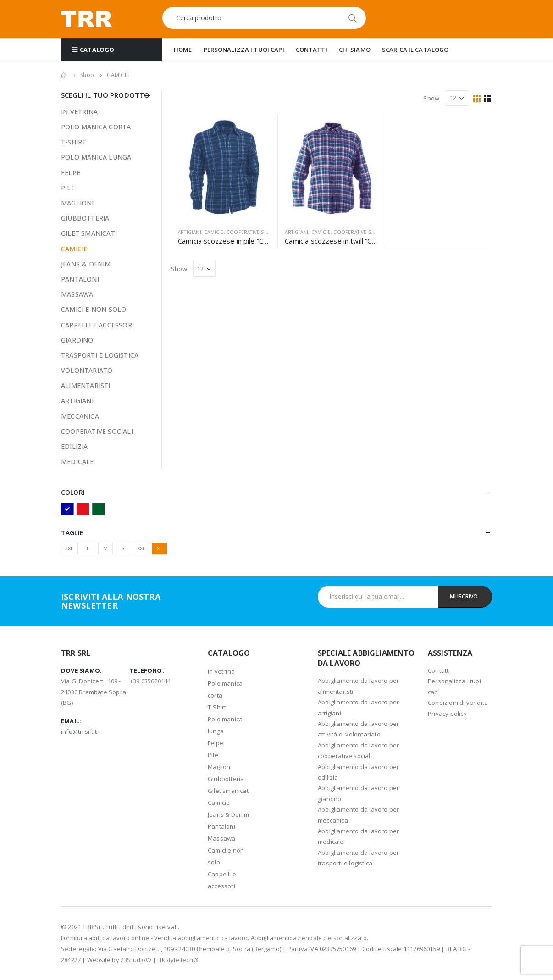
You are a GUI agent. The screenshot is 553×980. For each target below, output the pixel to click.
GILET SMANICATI (89, 233)
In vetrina (221, 671)
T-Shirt (217, 707)
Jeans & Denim (229, 814)
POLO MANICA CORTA (96, 127)
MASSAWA (77, 294)
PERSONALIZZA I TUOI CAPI (244, 50)
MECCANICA (80, 416)
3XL (69, 548)
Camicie (219, 803)
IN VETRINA (79, 112)
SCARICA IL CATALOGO (415, 50)
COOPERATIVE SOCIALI (253, 232)
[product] (224, 168)
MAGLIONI (77, 203)
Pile (213, 755)
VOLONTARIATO (87, 370)
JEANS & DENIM (86, 264)
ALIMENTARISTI (86, 385)
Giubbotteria (226, 779)
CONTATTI (312, 50)
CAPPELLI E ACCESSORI (97, 325)
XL (160, 548)
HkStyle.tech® (178, 960)
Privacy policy (447, 714)
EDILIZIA (75, 446)
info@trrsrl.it (79, 731)
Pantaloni (221, 826)
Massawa (221, 838)
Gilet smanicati (229, 791)
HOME (183, 50)
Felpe (216, 743)
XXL (141, 548)
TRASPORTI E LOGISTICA (100, 355)
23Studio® (136, 960)
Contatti (439, 670)
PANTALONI (80, 279)
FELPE (71, 173)
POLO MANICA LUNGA (96, 157)
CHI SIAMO (355, 50)
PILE (68, 188)
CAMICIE (214, 232)
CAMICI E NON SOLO (94, 309)
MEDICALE (77, 462)
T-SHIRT (74, 142)
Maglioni (220, 767)
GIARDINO (77, 340)
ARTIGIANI (190, 232)
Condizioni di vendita (458, 703)
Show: (432, 98)
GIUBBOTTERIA (85, 218)
